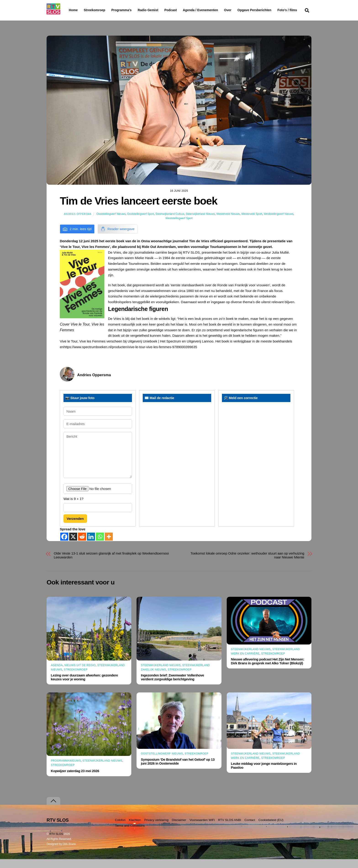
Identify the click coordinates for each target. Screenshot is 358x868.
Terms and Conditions (130, 835)
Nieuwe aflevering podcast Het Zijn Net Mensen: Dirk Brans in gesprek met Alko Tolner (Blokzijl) (267, 670)
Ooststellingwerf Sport (141, 223)
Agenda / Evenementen (212, 10)
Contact (250, 829)
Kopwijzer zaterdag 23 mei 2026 (75, 780)
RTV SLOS (56, 843)
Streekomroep (95, 10)
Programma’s (130, 10)
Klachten (135, 829)
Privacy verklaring (156, 829)
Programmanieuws (66, 770)
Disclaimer (179, 829)
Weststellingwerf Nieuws (279, 223)
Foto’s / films (79, 19)
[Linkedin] (91, 546)
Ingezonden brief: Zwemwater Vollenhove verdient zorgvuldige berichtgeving (172, 686)
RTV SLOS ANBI (230, 829)
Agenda (57, 674)
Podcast (182, 10)
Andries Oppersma (78, 223)
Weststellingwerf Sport (179, 227)
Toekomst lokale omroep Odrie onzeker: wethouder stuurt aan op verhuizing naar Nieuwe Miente (247, 564)
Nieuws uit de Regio (80, 674)
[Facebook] (64, 546)
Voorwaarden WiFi (202, 829)
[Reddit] (82, 546)
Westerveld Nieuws (228, 223)
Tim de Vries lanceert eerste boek (139, 210)
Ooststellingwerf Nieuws (111, 223)
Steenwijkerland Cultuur (170, 223)
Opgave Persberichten (271, 10)
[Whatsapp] (100, 546)
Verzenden (75, 527)
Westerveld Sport (252, 223)
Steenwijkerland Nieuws (200, 223)
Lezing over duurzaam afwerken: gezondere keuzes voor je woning (84, 686)
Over (240, 10)
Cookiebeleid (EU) (271, 829)
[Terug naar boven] (53, 810)
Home (70, 10)
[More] (109, 546)
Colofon (120, 829)
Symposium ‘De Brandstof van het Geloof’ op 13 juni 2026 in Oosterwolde (178, 770)
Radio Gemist (160, 10)
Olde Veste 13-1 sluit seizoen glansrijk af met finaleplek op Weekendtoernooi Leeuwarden (111, 564)
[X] (73, 546)
